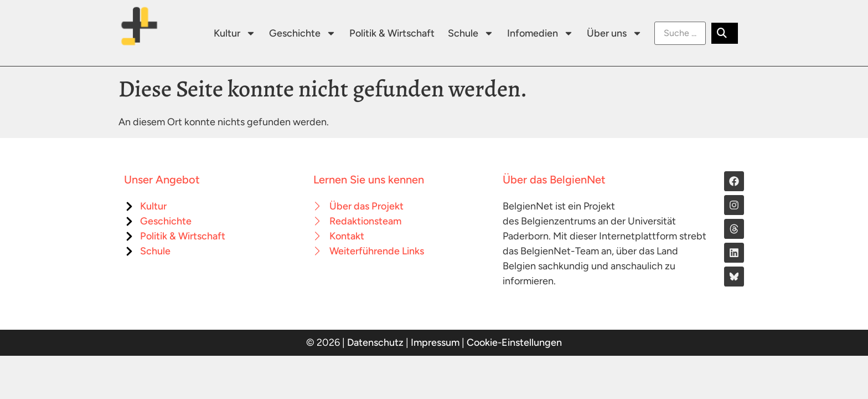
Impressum (435, 342)
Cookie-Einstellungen (514, 342)
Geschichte (303, 33)
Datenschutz (375, 342)
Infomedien (540, 33)
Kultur (235, 33)
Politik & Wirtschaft (392, 33)
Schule (471, 33)
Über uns (614, 33)
